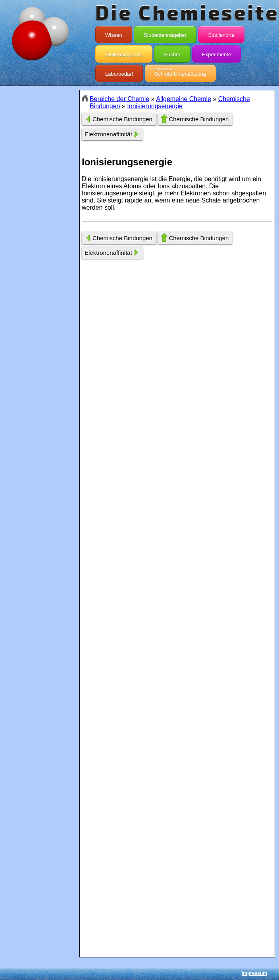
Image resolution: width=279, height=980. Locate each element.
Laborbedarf (119, 72)
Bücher (172, 53)
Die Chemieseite (187, 12)
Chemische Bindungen (122, 119)
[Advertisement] (40, 231)
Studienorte (221, 33)
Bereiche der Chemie (119, 99)
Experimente (216, 53)
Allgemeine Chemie (184, 99)
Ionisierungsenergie (155, 106)
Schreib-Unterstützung (180, 72)
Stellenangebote (124, 53)
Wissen (114, 33)
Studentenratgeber (165, 33)
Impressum (254, 973)
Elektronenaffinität (108, 134)
